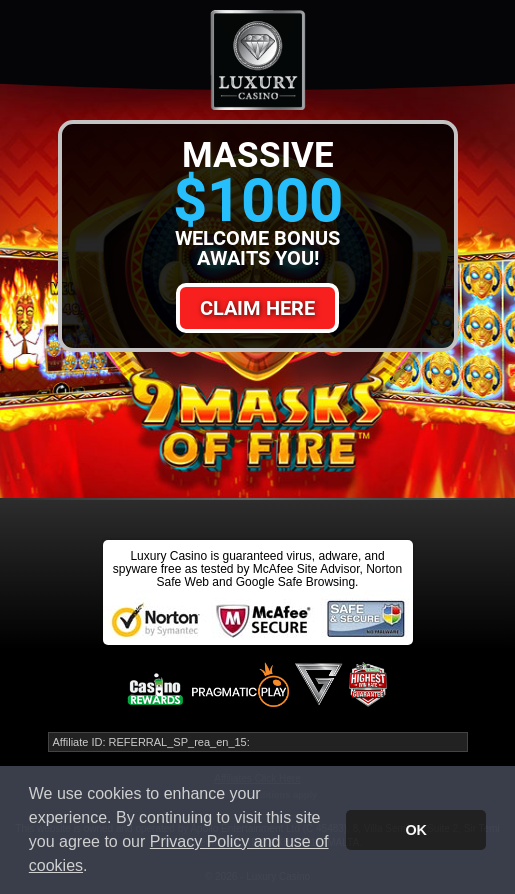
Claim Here (257, 308)
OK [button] (416, 830)
